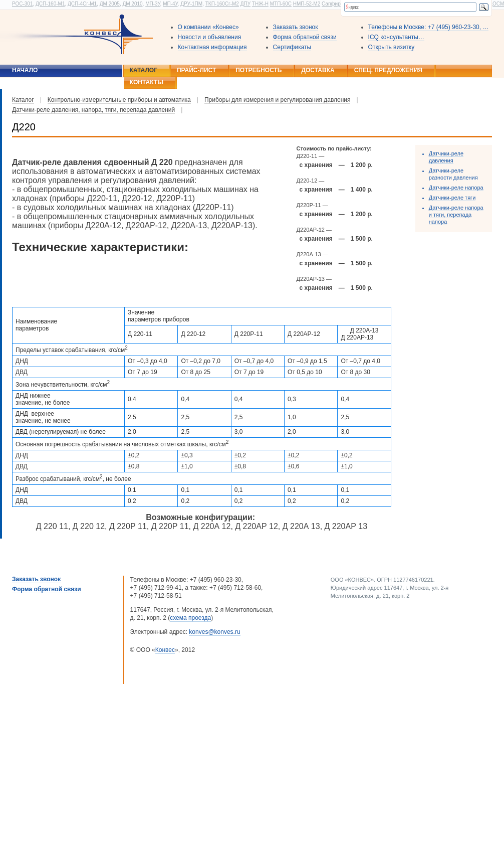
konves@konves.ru (214, 632)
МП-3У (153, 4)
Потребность (259, 70)
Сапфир (331, 4)
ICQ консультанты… (396, 37)
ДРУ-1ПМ (191, 4)
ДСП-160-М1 (50, 4)
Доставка (318, 70)
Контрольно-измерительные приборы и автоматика (119, 100)
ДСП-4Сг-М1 (82, 4)
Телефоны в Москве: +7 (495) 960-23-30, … (429, 27)
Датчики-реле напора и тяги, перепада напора (456, 215)
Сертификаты (292, 47)
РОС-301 (22, 4)
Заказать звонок (296, 27)
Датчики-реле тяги (452, 198)
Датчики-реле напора (456, 188)
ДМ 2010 (132, 4)
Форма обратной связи (305, 37)
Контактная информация (212, 47)
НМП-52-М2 (307, 4)
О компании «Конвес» (208, 27)
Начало (25, 70)
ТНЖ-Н (260, 4)
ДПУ (245, 4)
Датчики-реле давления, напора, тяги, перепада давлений (93, 110)
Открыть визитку (392, 47)
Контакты (147, 82)
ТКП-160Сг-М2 (222, 4)
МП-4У (170, 4)
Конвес (165, 650)
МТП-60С (281, 4)
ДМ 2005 (110, 4)
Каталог (144, 70)
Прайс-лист (196, 70)
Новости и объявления (210, 37)
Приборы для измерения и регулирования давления (278, 100)
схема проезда (190, 618)
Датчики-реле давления (446, 157)
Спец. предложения (388, 70)
